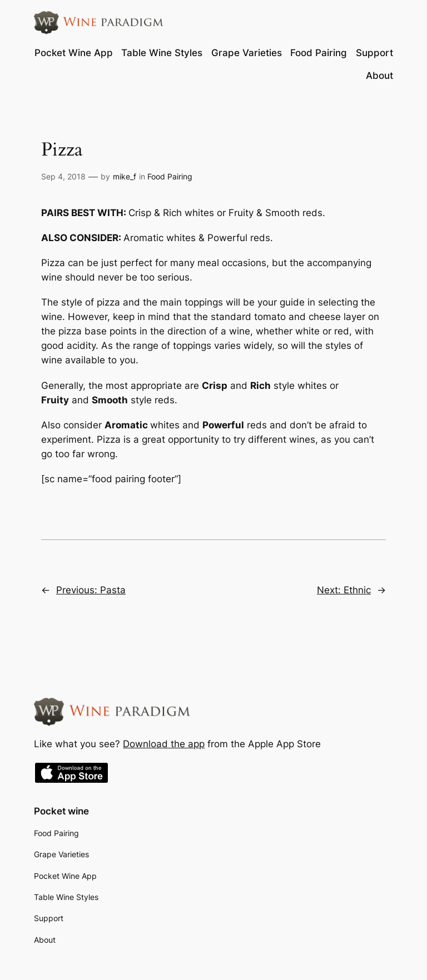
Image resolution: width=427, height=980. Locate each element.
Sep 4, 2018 (63, 176)
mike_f (125, 176)
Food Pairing (170, 176)
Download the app (164, 744)
